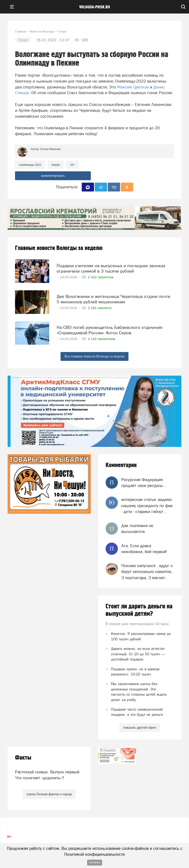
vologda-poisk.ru (95, 7)
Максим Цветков (133, 87)
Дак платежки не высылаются (137, 529)
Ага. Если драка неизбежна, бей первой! (144, 549)
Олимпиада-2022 (30, 165)
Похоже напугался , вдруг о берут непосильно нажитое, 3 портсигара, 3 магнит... (147, 572)
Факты (23, 758)
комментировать (53, 176)
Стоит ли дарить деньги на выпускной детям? (139, 610)
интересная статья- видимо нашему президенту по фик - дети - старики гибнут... (147, 506)
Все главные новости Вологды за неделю (94, 356)
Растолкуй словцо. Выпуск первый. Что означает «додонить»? (48, 775)
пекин (55, 165)
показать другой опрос (140, 728)
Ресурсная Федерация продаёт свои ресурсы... (144, 483)
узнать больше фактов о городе (49, 794)
